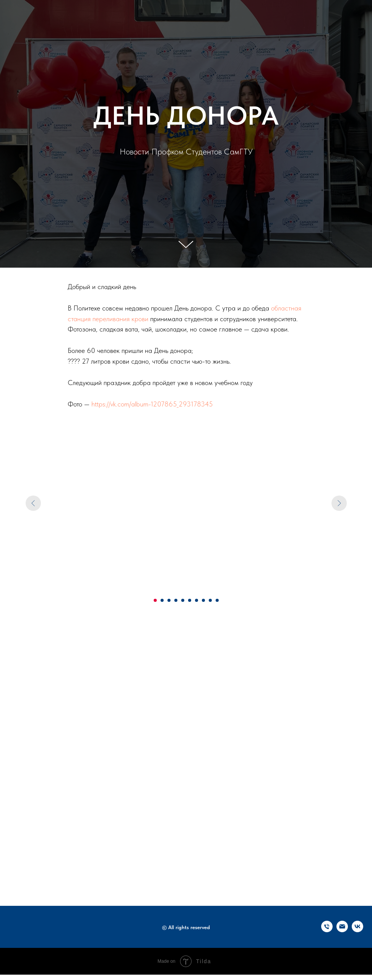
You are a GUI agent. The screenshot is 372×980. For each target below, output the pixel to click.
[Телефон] (327, 930)
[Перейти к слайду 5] (183, 600)
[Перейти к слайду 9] (210, 600)
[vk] (357, 930)
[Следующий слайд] (339, 503)
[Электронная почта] (342, 930)
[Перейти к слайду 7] (197, 600)
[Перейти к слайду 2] (162, 600)
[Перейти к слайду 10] (217, 600)
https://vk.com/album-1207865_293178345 (152, 404)
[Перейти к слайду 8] (203, 600)
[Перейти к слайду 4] (176, 600)
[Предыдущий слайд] (33, 503)
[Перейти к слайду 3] (169, 600)
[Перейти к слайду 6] (190, 600)
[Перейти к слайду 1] (155, 600)
